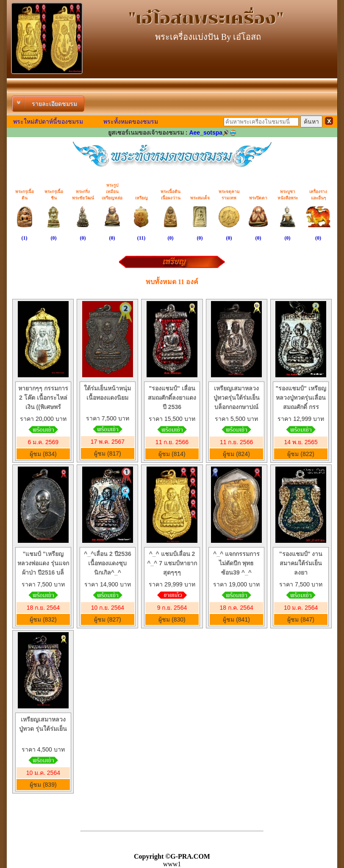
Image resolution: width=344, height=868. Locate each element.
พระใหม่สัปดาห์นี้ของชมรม (48, 122)
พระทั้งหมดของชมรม (131, 122)
